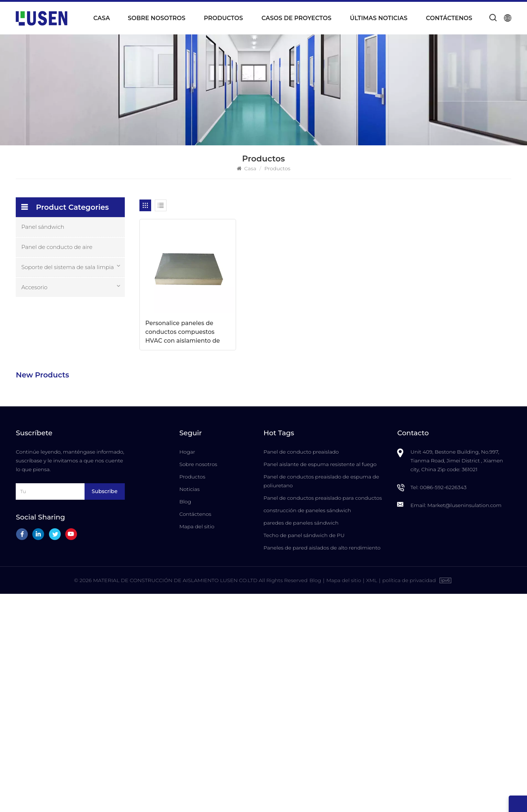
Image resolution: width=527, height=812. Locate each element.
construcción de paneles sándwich (307, 728)
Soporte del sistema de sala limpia (68, 267)
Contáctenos (449, 18)
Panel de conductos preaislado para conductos (323, 716)
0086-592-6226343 (443, 705)
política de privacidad (410, 798)
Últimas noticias (379, 18)
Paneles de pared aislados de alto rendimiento (322, 766)
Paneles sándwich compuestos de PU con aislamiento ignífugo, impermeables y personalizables (89, 428)
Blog (185, 719)
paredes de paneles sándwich (301, 741)
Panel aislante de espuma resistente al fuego (320, 682)
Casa (102, 18)
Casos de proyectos (296, 18)
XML (371, 798)
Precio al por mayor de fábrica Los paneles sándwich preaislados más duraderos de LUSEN (89, 474)
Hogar (187, 670)
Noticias (189, 707)
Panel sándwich (43, 227)
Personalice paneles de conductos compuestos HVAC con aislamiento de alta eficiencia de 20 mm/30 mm (183, 323)
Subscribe (105, 709)
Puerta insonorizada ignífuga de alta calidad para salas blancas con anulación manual (90, 565)
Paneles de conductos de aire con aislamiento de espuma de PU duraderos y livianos (89, 338)
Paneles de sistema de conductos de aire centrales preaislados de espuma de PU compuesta (88, 383)
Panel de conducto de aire (57, 247)
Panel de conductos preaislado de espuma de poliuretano (321, 699)
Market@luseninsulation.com (465, 723)
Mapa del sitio (197, 744)
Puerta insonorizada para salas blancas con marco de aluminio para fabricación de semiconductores (88, 519)
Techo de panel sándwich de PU (304, 753)
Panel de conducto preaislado (301, 670)
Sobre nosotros (156, 18)
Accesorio (34, 287)
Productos (223, 18)
